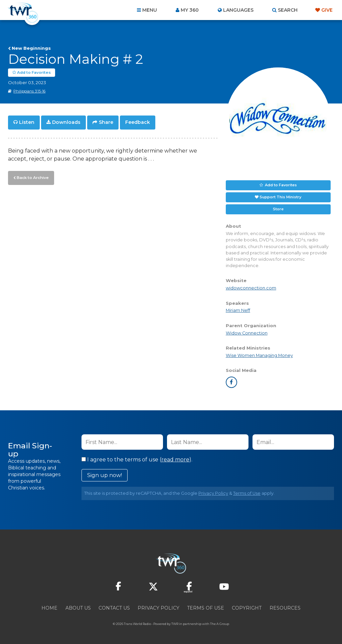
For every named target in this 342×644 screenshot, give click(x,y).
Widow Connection (247, 333)
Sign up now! (105, 475)
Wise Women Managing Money (259, 355)
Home (49, 608)
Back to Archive (32, 177)
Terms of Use (247, 493)
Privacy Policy (213, 493)
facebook (231, 382)
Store (278, 209)
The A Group (220, 624)
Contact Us (114, 608)
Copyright (247, 608)
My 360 (190, 10)
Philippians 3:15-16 (29, 91)
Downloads (66, 122)
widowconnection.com (251, 288)
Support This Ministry (280, 197)
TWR (175, 624)
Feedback (138, 122)
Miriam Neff (238, 310)
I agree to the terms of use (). (137, 460)
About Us (78, 608)
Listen (27, 122)
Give (327, 10)
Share (106, 122)
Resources (285, 608)
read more (175, 460)
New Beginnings (31, 48)
